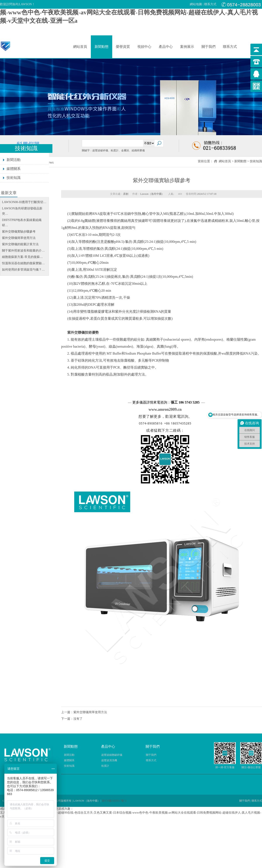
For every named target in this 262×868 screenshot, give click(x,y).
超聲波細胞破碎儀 (112, 755)
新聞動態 (102, 47)
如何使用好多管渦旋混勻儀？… (23, 270)
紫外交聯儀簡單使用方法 (19, 238)
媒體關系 (14, 169)
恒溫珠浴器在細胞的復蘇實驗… (23, 263)
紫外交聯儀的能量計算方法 (20, 244)
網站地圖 (196, 4)
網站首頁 (80, 47)
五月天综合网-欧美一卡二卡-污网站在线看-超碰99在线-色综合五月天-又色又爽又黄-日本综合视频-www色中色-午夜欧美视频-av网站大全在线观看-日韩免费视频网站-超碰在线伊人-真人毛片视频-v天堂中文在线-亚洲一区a (129, 12)
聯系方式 (210, 4)
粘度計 (105, 766)
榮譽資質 (123, 47)
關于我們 (209, 47)
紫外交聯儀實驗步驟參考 (19, 232)
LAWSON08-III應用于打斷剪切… (24, 202)
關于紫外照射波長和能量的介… (23, 251)
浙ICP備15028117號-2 (114, 801)
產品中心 (166, 47)
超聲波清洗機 (109, 760)
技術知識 (256, 161)
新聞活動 (14, 160)
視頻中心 (144, 47)
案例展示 (187, 47)
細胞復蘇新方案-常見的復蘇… (22, 257)
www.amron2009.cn (165, 409)
